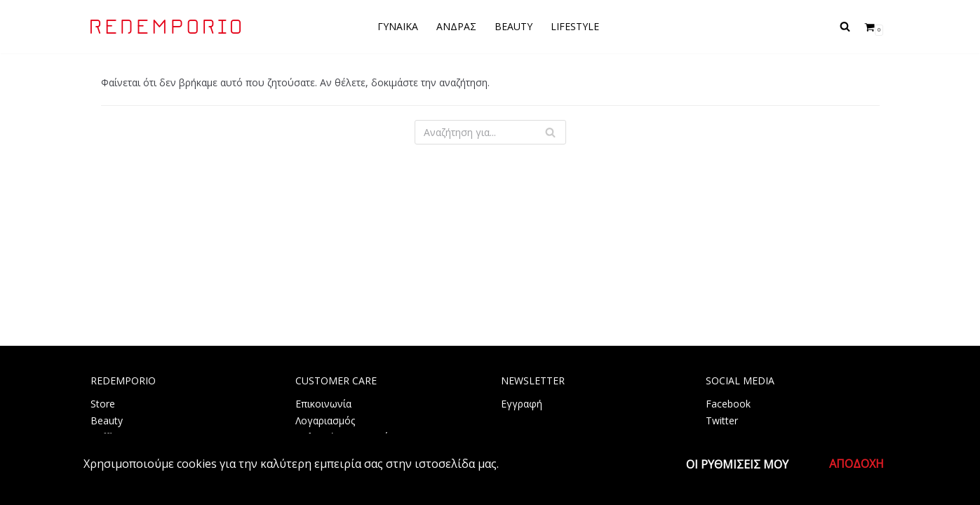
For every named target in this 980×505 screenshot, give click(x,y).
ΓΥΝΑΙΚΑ (398, 26)
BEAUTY (514, 26)
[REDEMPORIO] (166, 27)
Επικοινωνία (323, 404)
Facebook (728, 404)
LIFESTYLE (575, 26)
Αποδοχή (857, 464)
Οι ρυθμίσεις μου (737, 464)
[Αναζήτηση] (845, 26)
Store (103, 404)
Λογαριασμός (325, 420)
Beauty (107, 420)
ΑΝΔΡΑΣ (456, 26)
